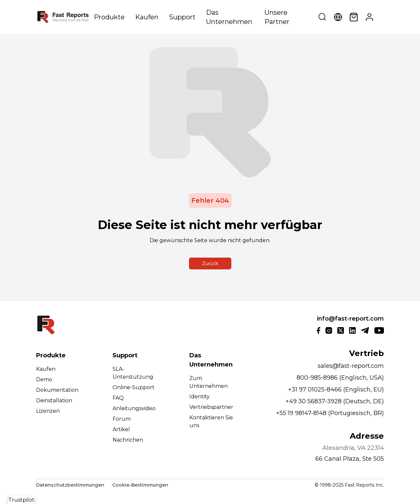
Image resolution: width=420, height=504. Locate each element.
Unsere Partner (277, 17)
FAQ (118, 398)
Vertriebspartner (211, 407)
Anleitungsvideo (134, 408)
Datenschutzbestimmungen (70, 485)
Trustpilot (21, 500)
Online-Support (134, 387)
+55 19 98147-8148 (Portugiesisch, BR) (330, 413)
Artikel (121, 429)
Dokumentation (57, 390)
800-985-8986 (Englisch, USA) (340, 378)
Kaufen (147, 17)
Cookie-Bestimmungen (140, 485)
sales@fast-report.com (351, 366)
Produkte (109, 17)
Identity (199, 397)
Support (182, 17)
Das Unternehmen (229, 17)
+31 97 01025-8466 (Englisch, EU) (336, 389)
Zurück (210, 263)
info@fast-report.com (350, 319)
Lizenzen (48, 411)
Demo (44, 379)
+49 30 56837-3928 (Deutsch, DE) (335, 401)
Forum (122, 419)
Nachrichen (128, 440)
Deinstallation (54, 400)
